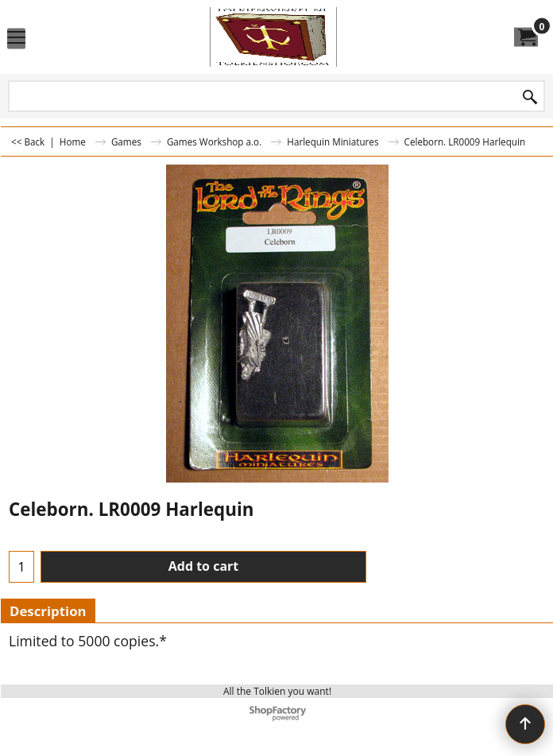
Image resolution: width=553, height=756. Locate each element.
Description (48, 611)
